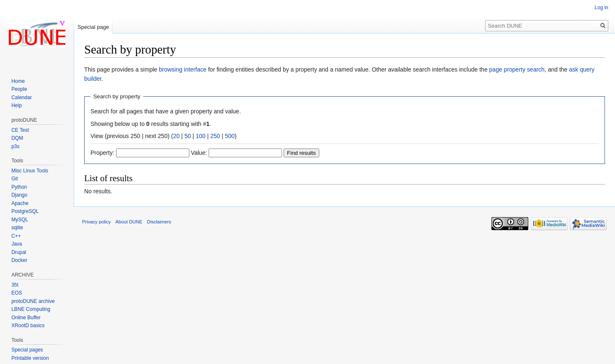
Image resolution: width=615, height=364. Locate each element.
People (19, 89)
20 (176, 136)
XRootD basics (28, 326)
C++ (16, 236)
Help (17, 105)
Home (18, 81)
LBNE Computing (31, 309)
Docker (19, 260)
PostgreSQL (25, 211)
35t (15, 285)
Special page (93, 27)
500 (230, 136)
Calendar (22, 97)
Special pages (27, 350)
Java (17, 244)
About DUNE (129, 222)
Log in (601, 8)
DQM (17, 138)
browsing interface (183, 69)
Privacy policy (96, 222)
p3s (15, 146)
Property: (102, 153)
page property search (517, 69)
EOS (17, 293)
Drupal (19, 252)
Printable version (30, 358)
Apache (20, 203)
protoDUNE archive (33, 301)
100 (200, 136)
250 (215, 136)
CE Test (20, 130)
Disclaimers (159, 222)
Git (14, 179)
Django (19, 195)
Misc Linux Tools (30, 171)
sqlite (17, 228)
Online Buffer (26, 318)
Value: (199, 153)
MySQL (20, 220)
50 (188, 136)
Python (19, 187)
